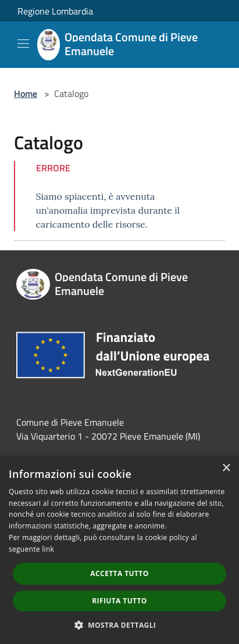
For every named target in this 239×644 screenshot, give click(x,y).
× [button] (226, 468)
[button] (120, 625)
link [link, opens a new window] (48, 549)
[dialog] (119, 550)
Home (26, 93)
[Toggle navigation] (23, 44)
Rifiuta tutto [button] (119, 601)
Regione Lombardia (55, 11)
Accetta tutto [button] (119, 573)
